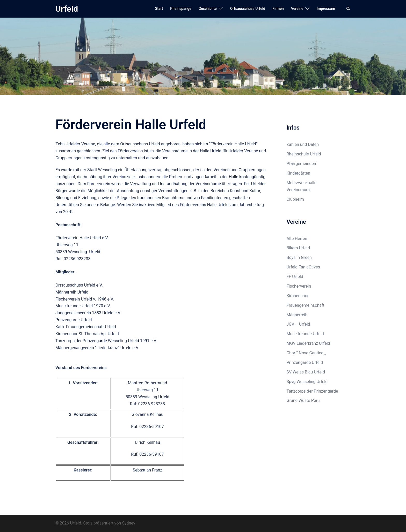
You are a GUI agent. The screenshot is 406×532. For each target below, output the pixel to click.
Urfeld (67, 9)
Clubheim (295, 199)
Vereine (297, 9)
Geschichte (208, 9)
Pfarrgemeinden (301, 164)
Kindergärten (299, 173)
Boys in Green (299, 257)
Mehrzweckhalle (302, 183)
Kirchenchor (298, 296)
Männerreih (297, 315)
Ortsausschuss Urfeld (248, 9)
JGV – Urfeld (298, 324)
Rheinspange (181, 9)
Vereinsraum (298, 190)
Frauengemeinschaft (306, 305)
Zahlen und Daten (303, 144)
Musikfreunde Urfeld (305, 334)
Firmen (278, 9)
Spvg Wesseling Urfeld (307, 382)
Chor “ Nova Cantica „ (306, 353)
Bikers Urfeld (298, 248)
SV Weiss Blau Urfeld (306, 372)
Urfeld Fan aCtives (303, 267)
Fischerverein (299, 286)
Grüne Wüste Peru (303, 400)
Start (159, 9)
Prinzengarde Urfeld (305, 362)
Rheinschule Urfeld (304, 154)
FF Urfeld (295, 277)
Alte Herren (297, 239)
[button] (349, 9)
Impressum (326, 9)
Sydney (129, 523)
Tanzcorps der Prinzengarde (312, 391)
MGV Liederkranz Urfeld (308, 343)
